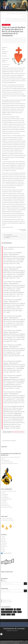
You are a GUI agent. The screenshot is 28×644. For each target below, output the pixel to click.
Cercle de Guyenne (4, 504)
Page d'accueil (24, 16)
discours (8, 236)
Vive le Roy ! (3, 493)
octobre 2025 (3, 545)
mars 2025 (3, 551)
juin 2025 (3, 548)
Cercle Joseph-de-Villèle (5, 506)
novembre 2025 (4, 543)
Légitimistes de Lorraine (14, 629)
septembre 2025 (4, 546)
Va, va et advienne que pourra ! (7, 462)
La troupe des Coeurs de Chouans (7, 520)
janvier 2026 (3, 541)
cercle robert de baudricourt (7, 612)
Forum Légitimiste (5, 494)
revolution (8, 614)
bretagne (16, 236)
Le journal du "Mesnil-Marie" (7, 518)
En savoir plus (16, 643)
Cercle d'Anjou (4, 502)
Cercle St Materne (4, 496)
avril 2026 (3, 537)
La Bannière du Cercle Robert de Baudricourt (10, 463)
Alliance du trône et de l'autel (7, 507)
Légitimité (3, 459)
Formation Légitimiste (5, 460)
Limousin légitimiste (5, 498)
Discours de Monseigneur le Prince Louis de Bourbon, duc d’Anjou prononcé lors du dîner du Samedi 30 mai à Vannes (15, 13)
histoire (3, 609)
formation (19, 609)
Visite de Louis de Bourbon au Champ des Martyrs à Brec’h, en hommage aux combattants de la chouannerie (14, 32)
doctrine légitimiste (9, 609)
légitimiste (3, 614)
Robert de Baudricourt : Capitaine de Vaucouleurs (10, 457)
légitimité (19, 612)
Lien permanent (8, 235)
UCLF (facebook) (4, 501)
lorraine (15, 612)
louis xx (13, 614)
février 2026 (3, 540)
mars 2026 (3, 538)
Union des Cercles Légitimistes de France (9, 491)
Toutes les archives (7, 553)
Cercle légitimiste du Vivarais (6, 499)
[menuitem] (14, 13)
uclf (15, 609)
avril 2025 (3, 550)
